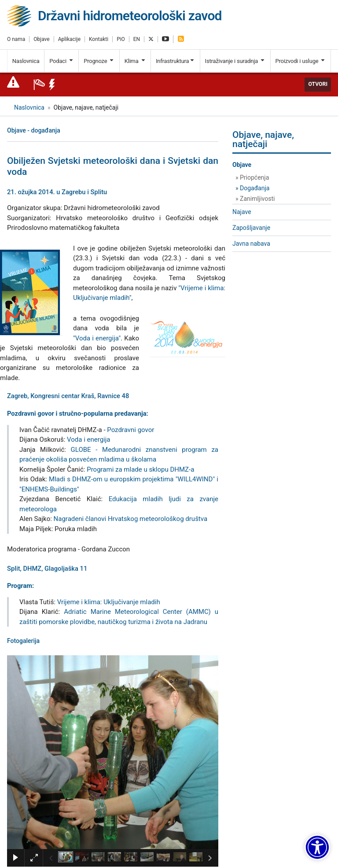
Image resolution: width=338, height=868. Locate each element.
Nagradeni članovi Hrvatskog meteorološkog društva (131, 519)
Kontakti (99, 39)
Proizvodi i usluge (300, 61)
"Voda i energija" (97, 338)
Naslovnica (26, 61)
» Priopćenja (252, 177)
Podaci (62, 61)
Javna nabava (251, 244)
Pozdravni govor (130, 430)
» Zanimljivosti (255, 199)
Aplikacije (69, 39)
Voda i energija (88, 440)
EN (137, 39)
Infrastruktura (175, 61)
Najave (242, 212)
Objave (41, 39)
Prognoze (99, 61)
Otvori (318, 84)
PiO (121, 39)
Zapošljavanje (251, 228)
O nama (16, 39)
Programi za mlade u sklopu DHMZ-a (140, 469)
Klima (135, 61)
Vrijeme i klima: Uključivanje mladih (109, 602)
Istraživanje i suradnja (235, 61)
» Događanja (252, 188)
